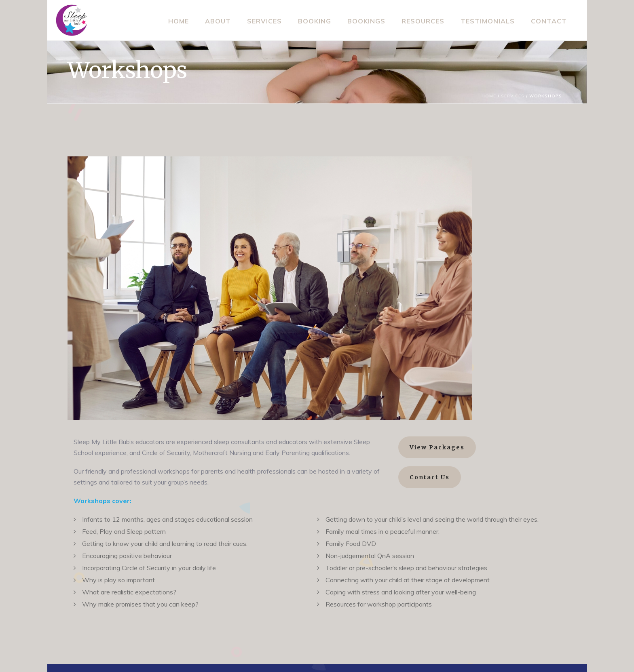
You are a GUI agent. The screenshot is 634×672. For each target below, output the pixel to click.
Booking (315, 21)
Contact (549, 21)
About (218, 21)
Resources (423, 21)
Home (179, 21)
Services (264, 21)
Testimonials (488, 21)
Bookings (366, 21)
